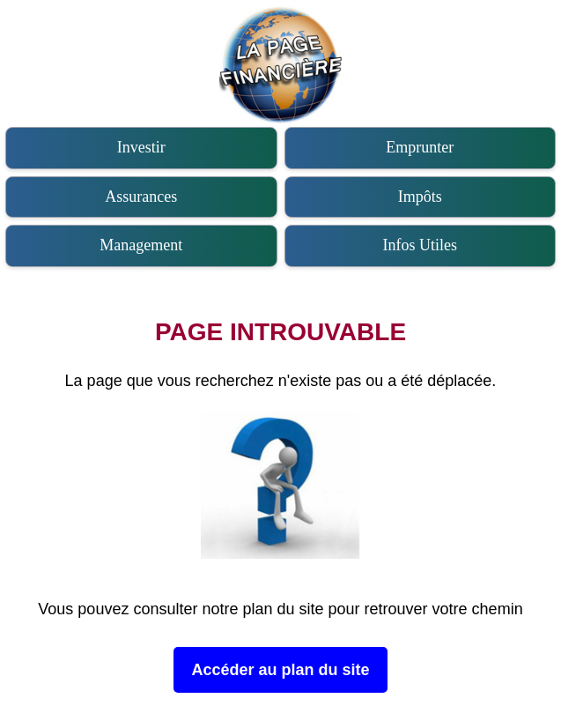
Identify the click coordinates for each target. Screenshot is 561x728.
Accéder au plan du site (280, 670)
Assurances (141, 197)
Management (141, 245)
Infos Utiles (421, 245)
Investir (141, 147)
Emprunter (420, 147)
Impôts (420, 197)
